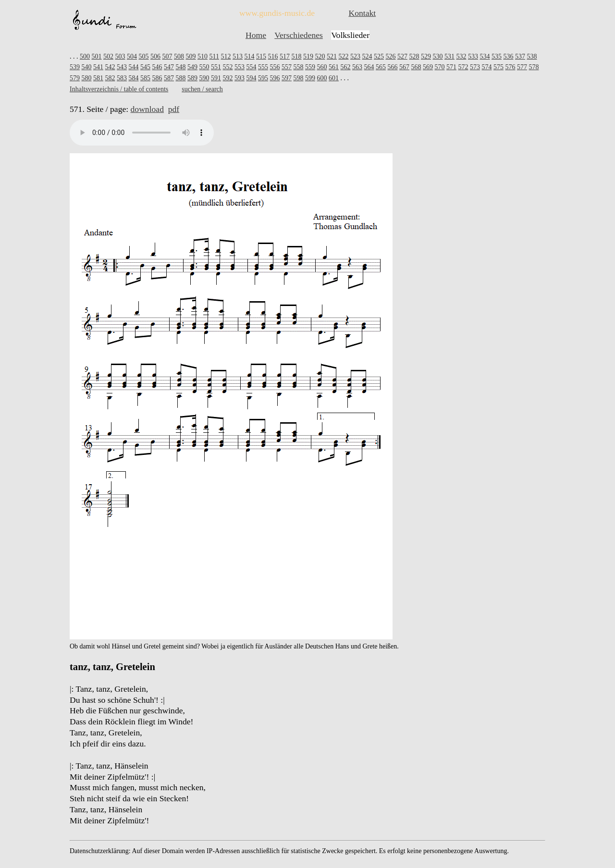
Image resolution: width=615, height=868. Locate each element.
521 (332, 56)
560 (322, 67)
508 (179, 56)
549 (192, 67)
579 (75, 78)
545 (145, 67)
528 (414, 56)
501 (97, 56)
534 (485, 56)
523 (355, 56)
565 (381, 67)
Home (256, 35)
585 (145, 78)
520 (320, 56)
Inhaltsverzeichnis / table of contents (119, 89)
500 (85, 56)
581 (98, 78)
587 (169, 78)
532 (461, 56)
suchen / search (202, 89)
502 (108, 56)
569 (428, 67)
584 (134, 78)
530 (437, 56)
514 (249, 56)
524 (367, 56)
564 (369, 67)
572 (463, 67)
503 (120, 56)
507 (167, 56)
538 (532, 56)
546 (157, 67)
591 (216, 78)
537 (520, 56)
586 (157, 78)
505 (144, 56)
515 (261, 56)
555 (263, 67)
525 (379, 56)
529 (426, 56)
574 (487, 67)
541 (98, 67)
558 (299, 67)
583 (122, 78)
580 (87, 78)
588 (181, 78)
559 (310, 67)
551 (216, 67)
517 (285, 56)
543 (122, 67)
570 (440, 67)
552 (228, 67)
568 (416, 67)
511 (214, 56)
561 (334, 67)
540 (87, 67)
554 (252, 67)
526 (390, 56)
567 (404, 67)
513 (238, 56)
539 (75, 67)
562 (346, 67)
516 (273, 56)
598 (299, 78)
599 (310, 78)
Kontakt (362, 13)
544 (134, 67)
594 (252, 78)
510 (203, 56)
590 (204, 78)
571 (451, 67)
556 (275, 67)
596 (275, 78)
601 (334, 78)
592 (228, 78)
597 (287, 78)
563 (357, 67)
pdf (174, 109)
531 (449, 56)
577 (522, 67)
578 (534, 67)
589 (192, 78)
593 (240, 78)
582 (110, 78)
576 (510, 67)
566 (393, 67)
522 (343, 56)
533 (473, 56)
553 (240, 67)
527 (402, 56)
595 (263, 78)
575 (498, 67)
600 (322, 78)
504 (132, 56)
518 (296, 56)
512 (226, 56)
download (147, 109)
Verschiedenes (299, 35)
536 (508, 56)
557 (287, 67)
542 (110, 67)
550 (204, 67)
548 (181, 67)
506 (155, 56)
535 (497, 56)
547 (169, 67)
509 (191, 56)
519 (308, 56)
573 (475, 67)
